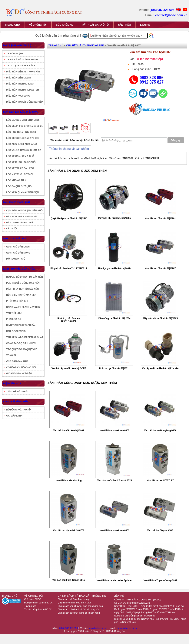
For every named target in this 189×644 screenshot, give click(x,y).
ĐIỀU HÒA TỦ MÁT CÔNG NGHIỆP (25, 102)
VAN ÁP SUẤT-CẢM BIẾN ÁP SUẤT (25, 337)
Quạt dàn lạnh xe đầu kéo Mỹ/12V (69, 218)
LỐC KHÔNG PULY (16, 180)
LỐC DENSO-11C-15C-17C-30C (23, 138)
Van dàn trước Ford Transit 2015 (114, 480)
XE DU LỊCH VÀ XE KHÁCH (21, 66)
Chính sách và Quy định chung (73, 599)
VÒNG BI (11, 355)
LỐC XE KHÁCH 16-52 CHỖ (21, 162)
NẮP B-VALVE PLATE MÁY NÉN (23, 307)
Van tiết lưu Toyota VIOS (160, 530)
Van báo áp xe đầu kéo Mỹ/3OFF (69, 368)
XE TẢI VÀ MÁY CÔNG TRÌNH (22, 60)
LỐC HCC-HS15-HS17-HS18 (21, 132)
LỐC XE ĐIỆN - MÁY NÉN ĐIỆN (22, 192)
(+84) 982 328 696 (162, 10)
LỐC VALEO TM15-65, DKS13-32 (23, 150)
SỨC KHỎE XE (65, 25)
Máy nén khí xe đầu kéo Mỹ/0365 (160, 318)
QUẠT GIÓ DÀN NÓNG (18, 253)
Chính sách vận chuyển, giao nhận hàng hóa (80, 606)
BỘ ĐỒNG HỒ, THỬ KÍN (19, 410)
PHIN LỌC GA (14, 319)
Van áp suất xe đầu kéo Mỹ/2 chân (160, 368)
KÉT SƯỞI (12, 229)
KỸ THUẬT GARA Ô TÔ (96, 25)
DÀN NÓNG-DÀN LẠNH (17, 202)
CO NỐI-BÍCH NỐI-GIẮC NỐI (21, 367)
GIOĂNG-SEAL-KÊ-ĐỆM (19, 373)
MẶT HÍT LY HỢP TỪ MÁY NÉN (22, 289)
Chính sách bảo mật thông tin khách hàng (79, 613)
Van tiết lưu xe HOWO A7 (160, 480)
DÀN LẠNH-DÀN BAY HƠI (20, 223)
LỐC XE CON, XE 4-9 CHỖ (20, 156)
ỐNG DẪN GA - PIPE (17, 361)
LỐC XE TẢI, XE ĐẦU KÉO (20, 168)
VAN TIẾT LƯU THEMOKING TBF (85, 45)
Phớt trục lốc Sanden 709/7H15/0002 (69, 320)
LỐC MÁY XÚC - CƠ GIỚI (19, 174)
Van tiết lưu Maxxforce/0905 (114, 430)
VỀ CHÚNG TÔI (38, 25)
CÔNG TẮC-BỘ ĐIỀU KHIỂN (21, 343)
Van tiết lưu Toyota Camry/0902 (160, 580)
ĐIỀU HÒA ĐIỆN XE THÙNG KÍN (23, 72)
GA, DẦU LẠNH (14, 416)
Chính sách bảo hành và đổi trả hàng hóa (79, 609)
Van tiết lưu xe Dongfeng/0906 (160, 430)
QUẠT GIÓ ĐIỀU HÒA (15, 239)
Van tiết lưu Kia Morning (69, 480)
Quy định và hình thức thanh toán (75, 603)
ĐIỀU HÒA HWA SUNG (18, 96)
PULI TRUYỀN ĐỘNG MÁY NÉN (23, 283)
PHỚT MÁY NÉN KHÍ (17, 301)
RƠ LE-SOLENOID (16, 331)
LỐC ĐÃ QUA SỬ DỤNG (19, 186)
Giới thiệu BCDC (33, 599)
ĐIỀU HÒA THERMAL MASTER (23, 90)
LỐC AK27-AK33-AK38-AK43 (22, 144)
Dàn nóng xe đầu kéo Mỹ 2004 (114, 318)
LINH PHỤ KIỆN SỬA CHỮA (19, 269)
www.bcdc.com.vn (98, 628)
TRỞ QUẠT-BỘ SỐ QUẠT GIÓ (22, 349)
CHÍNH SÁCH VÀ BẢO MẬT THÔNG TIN (82, 596)
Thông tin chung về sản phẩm (69, 149)
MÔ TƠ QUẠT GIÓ (16, 259)
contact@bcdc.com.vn (171, 15)
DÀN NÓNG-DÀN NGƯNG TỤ (22, 217)
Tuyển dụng (30, 606)
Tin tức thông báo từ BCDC (38, 609)
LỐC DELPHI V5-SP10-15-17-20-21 (24, 126)
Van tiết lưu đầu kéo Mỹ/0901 (160, 218)
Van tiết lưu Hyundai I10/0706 (69, 530)
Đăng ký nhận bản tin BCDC (39, 603)
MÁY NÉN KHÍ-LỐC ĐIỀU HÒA (20, 112)
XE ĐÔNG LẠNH (15, 54)
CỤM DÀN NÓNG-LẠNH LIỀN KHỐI (25, 211)
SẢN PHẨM (124, 25)
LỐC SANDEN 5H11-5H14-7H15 (23, 120)
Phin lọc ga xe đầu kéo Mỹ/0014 (115, 268)
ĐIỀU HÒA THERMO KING (20, 84)
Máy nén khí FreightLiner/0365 (114, 218)
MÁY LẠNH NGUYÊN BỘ (17, 45)
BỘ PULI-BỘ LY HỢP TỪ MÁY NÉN (25, 277)
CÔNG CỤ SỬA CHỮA (16, 402)
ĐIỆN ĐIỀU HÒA (12, 383)
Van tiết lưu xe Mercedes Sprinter (114, 580)
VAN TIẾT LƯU (14, 313)
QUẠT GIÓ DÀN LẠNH (18, 247)
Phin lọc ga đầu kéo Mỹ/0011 (114, 368)
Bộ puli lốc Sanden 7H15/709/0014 (69, 268)
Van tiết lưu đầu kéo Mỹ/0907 (160, 268)
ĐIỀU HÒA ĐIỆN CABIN (18, 78)
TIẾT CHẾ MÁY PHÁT (17, 392)
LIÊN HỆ (145, 25)
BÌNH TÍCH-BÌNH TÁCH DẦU (21, 325)
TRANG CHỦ (12, 25)
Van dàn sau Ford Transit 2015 (69, 580)
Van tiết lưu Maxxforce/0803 (114, 530)
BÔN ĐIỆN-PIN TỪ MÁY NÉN (21, 295)
